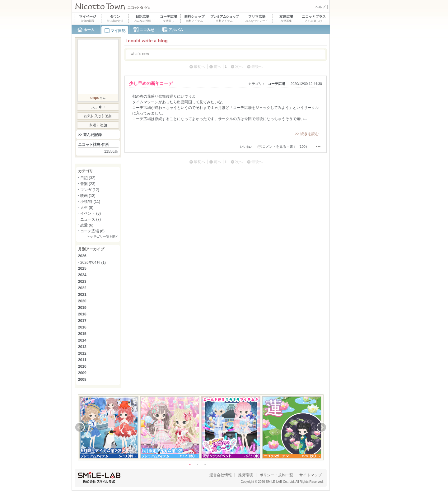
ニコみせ (147, 30)
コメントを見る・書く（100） (286, 147)
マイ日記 (118, 31)
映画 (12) (88, 196)
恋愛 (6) (87, 225)
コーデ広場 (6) (92, 231)
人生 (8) (87, 207)
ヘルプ (320, 7)
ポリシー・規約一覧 (276, 475)
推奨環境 (245, 475)
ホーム (89, 30)
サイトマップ (310, 475)
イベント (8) (91, 213)
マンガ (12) (90, 190)
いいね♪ (246, 147)
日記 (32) (88, 178)
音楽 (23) (88, 184)
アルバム (176, 30)
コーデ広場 (276, 84)
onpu (95, 98)
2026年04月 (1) (93, 263)
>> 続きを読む (307, 134)
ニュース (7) (91, 219)
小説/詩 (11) (90, 202)
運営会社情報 (221, 475)
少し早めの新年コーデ (151, 83)
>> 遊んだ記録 (90, 135)
